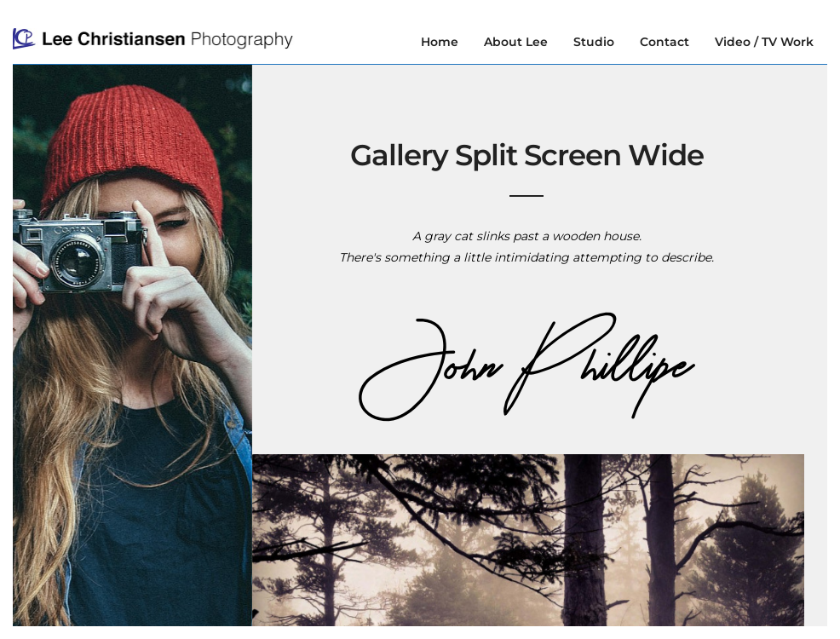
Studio (594, 42)
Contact (665, 42)
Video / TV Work (764, 42)
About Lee (516, 42)
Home (440, 42)
